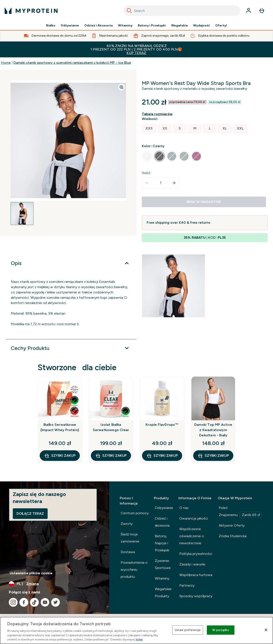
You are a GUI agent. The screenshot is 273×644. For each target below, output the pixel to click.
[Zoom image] (122, 87)
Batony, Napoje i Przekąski (162, 543)
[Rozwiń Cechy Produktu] (71, 348)
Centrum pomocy (135, 513)
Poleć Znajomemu (240, 512)
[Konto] (249, 11)
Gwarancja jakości (194, 518)
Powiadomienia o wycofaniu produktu (134, 570)
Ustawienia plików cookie (31, 573)
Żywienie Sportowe (163, 564)
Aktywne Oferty (232, 525)
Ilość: (147, 173)
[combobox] (182, 11)
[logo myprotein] (31, 11)
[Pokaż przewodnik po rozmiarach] (158, 114)
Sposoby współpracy (196, 596)
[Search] (129, 11)
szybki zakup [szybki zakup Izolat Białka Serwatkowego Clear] (111, 456)
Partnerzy (187, 585)
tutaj (139, 639)
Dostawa (128, 552)
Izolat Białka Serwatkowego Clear (111, 427)
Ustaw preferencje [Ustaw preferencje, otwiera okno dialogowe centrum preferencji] (188, 630)
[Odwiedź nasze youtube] (45, 602)
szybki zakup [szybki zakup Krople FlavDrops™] (162, 456)
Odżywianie (70, 26)
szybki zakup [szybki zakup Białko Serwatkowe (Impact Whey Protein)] (60, 456)
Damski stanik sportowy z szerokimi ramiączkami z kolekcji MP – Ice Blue (72, 63)
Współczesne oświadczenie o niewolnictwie (192, 536)
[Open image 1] (22, 214)
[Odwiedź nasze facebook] (24, 602)
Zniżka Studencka (233, 536)
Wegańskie (180, 26)
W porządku (221, 630)
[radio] (149, 129)
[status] (161, 183)
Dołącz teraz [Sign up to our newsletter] (30, 514)
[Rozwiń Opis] (71, 263)
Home (6, 63)
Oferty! (221, 26)
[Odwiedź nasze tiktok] (34, 602)
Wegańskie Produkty (163, 592)
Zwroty (127, 524)
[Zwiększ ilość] (174, 183)
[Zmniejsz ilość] (147, 183)
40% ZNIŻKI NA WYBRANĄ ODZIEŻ (136, 49)
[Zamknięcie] (266, 630)
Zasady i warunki (192, 564)
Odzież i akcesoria (162, 522)
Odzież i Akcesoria (98, 26)
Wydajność (202, 26)
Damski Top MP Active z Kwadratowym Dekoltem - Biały (213, 430)
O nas (184, 508)
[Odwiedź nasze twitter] (56, 602)
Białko (51, 26)
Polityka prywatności (196, 554)
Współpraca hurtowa (196, 575)
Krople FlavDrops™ (162, 425)
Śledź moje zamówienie (130, 538)
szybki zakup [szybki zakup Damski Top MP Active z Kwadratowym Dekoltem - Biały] (213, 456)
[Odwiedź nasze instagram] (13, 602)
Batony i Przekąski (152, 26)
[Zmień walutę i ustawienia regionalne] (55, 584)
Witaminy (125, 26)
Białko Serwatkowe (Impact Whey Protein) (60, 427)
